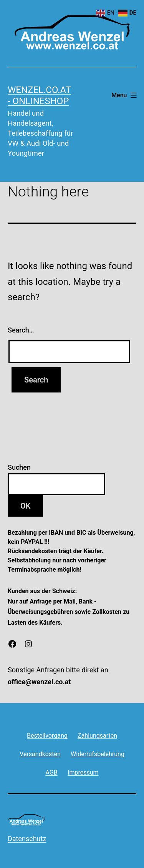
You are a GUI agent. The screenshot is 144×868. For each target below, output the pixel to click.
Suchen (19, 467)
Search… (21, 330)
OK (25, 506)
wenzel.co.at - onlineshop (39, 96)
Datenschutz (27, 839)
